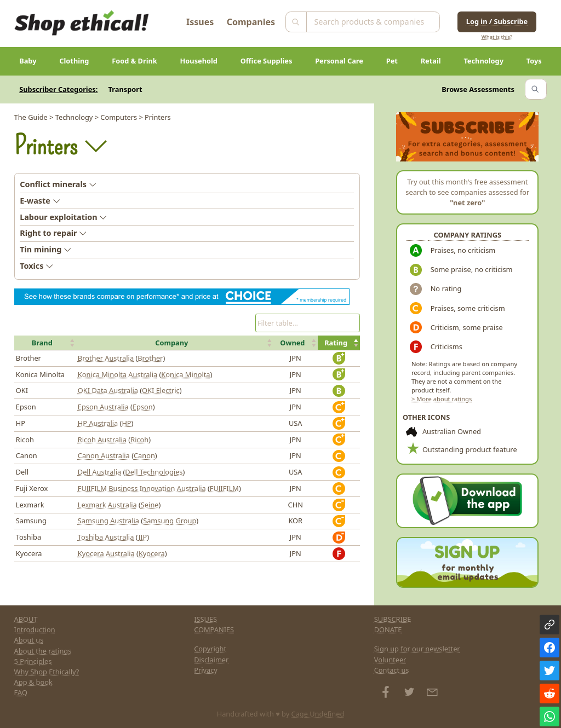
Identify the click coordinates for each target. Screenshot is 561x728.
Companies (251, 22)
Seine (150, 505)
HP (126, 423)
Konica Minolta (185, 374)
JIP (143, 537)
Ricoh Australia (102, 440)
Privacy (206, 670)
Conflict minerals (58, 184)
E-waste (40, 201)
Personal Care (339, 61)
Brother (150, 358)
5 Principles (33, 661)
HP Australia (98, 423)
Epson (143, 407)
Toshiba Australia (106, 537)
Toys (534, 61)
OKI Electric (161, 390)
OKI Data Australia (108, 390)
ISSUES (205, 619)
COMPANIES (214, 629)
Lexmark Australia (107, 505)
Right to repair (53, 233)
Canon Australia (104, 455)
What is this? (497, 37)
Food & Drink (134, 61)
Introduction (35, 629)
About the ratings (43, 651)
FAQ (21, 692)
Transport (125, 89)
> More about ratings (442, 399)
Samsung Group (170, 521)
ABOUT (26, 619)
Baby (28, 61)
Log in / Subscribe (497, 21)
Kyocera (152, 553)
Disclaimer (211, 660)
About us (29, 640)
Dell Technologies (154, 472)
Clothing (74, 61)
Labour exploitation (63, 217)
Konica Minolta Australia (118, 374)
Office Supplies (267, 61)
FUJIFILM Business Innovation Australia (142, 488)
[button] (45, 343)
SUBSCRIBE (393, 619)
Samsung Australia (108, 521)
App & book (33, 682)
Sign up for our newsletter (417, 649)
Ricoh (139, 440)
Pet (392, 61)
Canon (144, 455)
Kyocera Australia (106, 553)
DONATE (388, 629)
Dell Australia (99, 472)
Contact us (392, 670)
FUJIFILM (224, 488)
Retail (431, 61)
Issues (200, 22)
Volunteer (390, 660)
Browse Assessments (478, 89)
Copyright (210, 649)
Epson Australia (103, 407)
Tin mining (45, 249)
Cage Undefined (318, 714)
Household (199, 61)
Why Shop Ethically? (47, 672)
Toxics (36, 266)
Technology (483, 61)
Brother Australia (106, 358)
